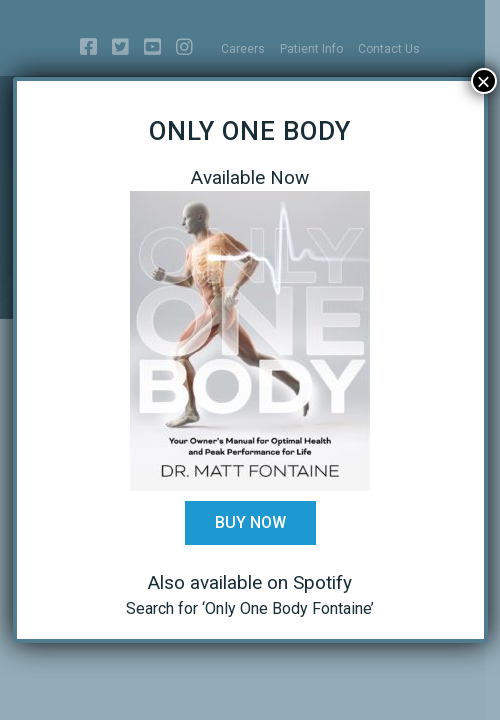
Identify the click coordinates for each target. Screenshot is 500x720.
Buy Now (250, 522)
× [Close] (483, 81)
